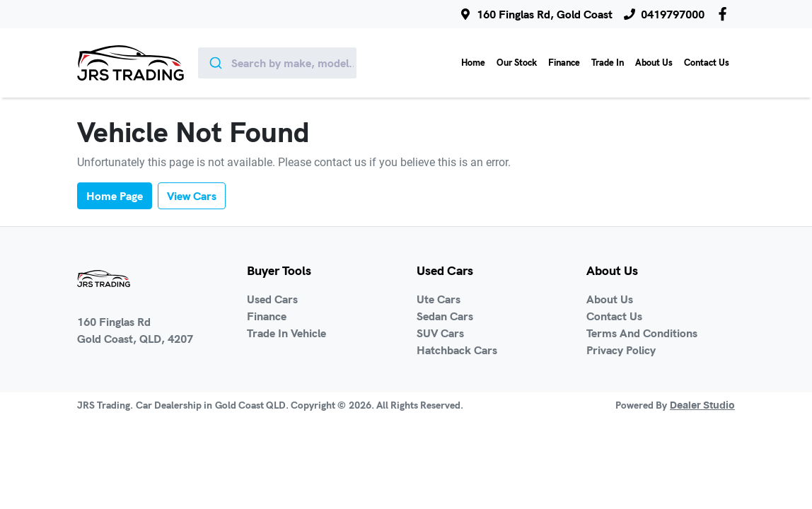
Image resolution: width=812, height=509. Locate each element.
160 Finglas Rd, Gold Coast (545, 14)
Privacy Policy (621, 350)
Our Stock (517, 62)
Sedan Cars (445, 316)
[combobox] (278, 63)
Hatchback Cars (457, 350)
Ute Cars (439, 299)
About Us (654, 62)
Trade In (608, 62)
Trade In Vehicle (286, 333)
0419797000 (673, 14)
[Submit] (215, 63)
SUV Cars (440, 333)
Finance (564, 62)
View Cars (192, 196)
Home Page (115, 196)
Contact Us (707, 62)
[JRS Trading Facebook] (725, 14)
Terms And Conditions (642, 333)
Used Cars (272, 299)
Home (473, 62)
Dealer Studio (702, 406)
